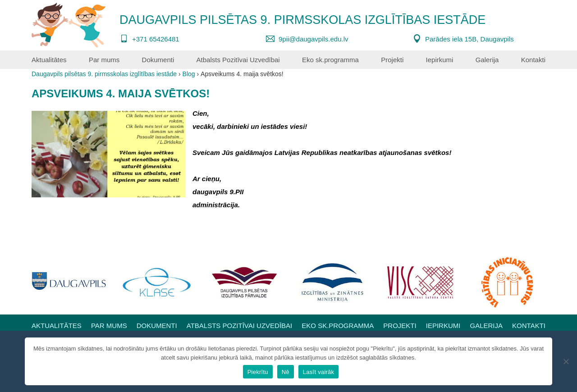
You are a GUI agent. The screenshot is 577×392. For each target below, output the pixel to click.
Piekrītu (258, 372)
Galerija (487, 60)
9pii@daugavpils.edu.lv (314, 39)
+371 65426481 (156, 39)
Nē (286, 372)
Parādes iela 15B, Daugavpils (469, 39)
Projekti (392, 60)
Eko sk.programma (330, 60)
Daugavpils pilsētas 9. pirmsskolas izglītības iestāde (302, 20)
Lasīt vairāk (318, 372)
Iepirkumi (440, 60)
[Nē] (566, 361)
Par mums (104, 60)
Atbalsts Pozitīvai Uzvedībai (238, 60)
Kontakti (533, 60)
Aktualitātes (49, 60)
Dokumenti (158, 60)
